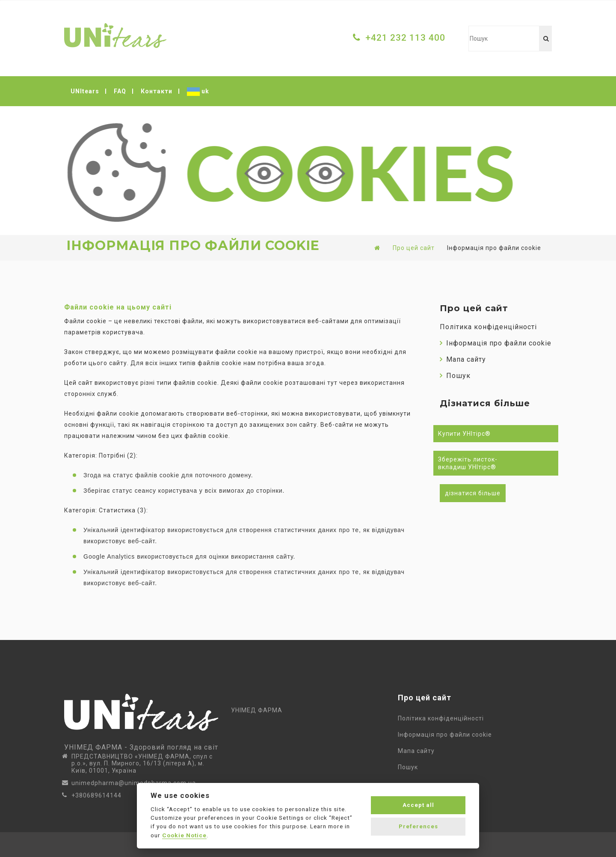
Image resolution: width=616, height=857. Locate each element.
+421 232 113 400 (405, 38)
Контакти (157, 91)
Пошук (455, 376)
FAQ (120, 91)
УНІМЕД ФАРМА (257, 710)
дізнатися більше (473, 493)
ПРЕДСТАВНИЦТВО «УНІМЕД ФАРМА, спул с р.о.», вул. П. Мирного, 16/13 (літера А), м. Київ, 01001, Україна (142, 764)
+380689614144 (96, 795)
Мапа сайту (463, 359)
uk (198, 92)
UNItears (85, 91)
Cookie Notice (184, 835)
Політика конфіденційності (488, 327)
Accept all (418, 805)
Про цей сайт (414, 248)
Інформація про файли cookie (496, 343)
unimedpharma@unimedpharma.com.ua (134, 783)
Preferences (418, 826)
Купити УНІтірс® (464, 434)
